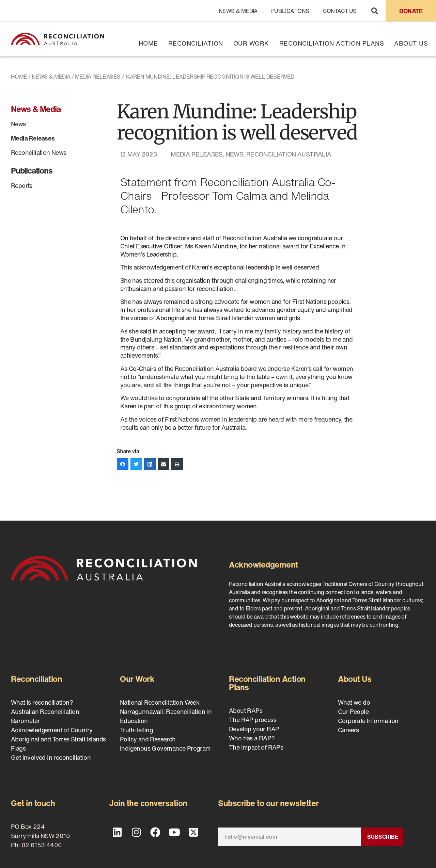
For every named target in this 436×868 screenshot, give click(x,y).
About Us (411, 43)
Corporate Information (368, 721)
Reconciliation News (39, 152)
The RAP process (253, 720)
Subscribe (383, 837)
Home (148, 43)
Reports (22, 185)
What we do (354, 702)
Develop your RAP (254, 729)
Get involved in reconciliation (51, 757)
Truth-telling (136, 730)
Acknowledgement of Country (52, 730)
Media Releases (98, 77)
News (18, 124)
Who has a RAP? (252, 738)
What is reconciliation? (42, 702)
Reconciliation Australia (289, 154)
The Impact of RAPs (256, 747)
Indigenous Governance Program (165, 748)
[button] (375, 11)
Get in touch (33, 803)
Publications (290, 11)
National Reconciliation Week (160, 702)
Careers (348, 730)
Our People (353, 711)
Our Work (251, 43)
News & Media (238, 11)
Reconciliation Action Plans (332, 43)
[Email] (289, 837)
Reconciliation (196, 43)
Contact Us (340, 11)
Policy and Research (148, 739)
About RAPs (246, 710)
